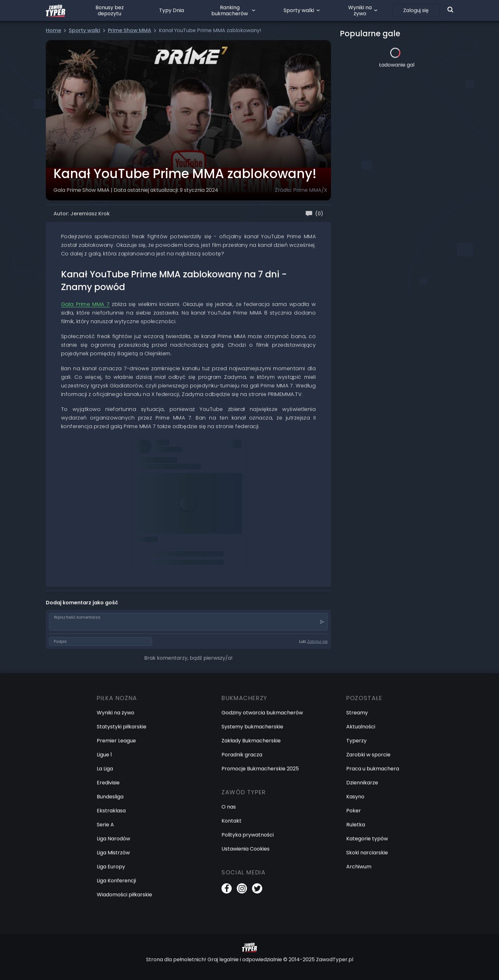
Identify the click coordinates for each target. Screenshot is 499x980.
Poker (354, 811)
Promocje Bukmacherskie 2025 (260, 769)
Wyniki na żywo (360, 10)
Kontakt (232, 821)
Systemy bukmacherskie (252, 727)
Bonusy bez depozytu (110, 10)
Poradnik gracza (242, 755)
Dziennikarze (362, 783)
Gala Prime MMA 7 (85, 304)
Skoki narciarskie (367, 853)
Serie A (105, 825)
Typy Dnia (172, 10)
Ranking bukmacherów (230, 10)
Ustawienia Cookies (246, 849)
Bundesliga (110, 797)
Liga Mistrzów (113, 853)
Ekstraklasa (111, 811)
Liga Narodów (113, 839)
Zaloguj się (416, 10)
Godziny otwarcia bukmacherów (262, 713)
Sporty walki (299, 10)
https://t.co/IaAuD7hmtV (166, 473)
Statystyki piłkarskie (122, 727)
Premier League (116, 741)
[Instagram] (242, 888)
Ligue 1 (104, 755)
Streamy (357, 713)
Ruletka (356, 825)
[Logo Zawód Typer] (56, 10)
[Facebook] (227, 888)
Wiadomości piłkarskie (124, 895)
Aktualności (361, 727)
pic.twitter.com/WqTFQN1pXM (172, 527)
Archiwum (359, 867)
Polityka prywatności (248, 835)
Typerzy (356, 741)
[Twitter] (257, 888)
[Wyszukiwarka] (450, 10)
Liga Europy (111, 867)
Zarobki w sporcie (368, 755)
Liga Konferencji (116, 881)
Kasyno (355, 797)
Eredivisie (108, 783)
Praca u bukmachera (373, 769)
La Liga (105, 769)
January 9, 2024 (156, 544)
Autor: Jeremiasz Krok (82, 214)
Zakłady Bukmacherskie (251, 741)
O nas (229, 807)
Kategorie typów (367, 839)
